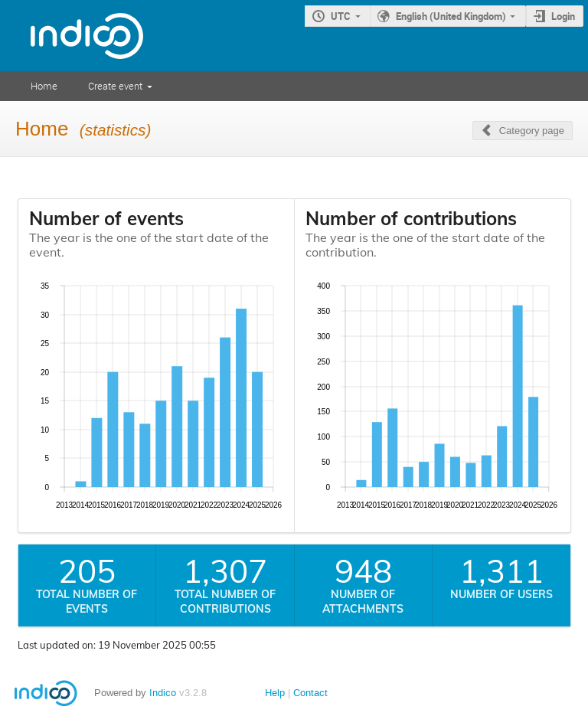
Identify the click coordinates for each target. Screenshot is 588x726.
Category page (532, 131)
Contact (310, 693)
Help (275, 693)
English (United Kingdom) (451, 16)
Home (44, 86)
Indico (163, 693)
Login (563, 16)
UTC (341, 16)
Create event (115, 86)
